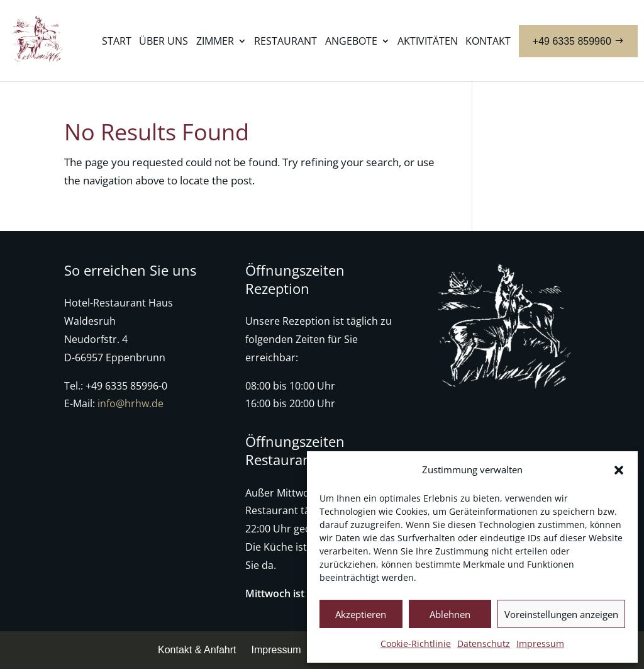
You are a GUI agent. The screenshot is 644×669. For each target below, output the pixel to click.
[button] (619, 470)
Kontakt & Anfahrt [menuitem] (197, 650)
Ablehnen (450, 614)
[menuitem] (117, 54)
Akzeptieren (361, 614)
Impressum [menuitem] (276, 650)
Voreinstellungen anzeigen (561, 614)
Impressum (540, 644)
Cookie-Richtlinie (416, 644)
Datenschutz (484, 644)
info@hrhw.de (130, 403)
